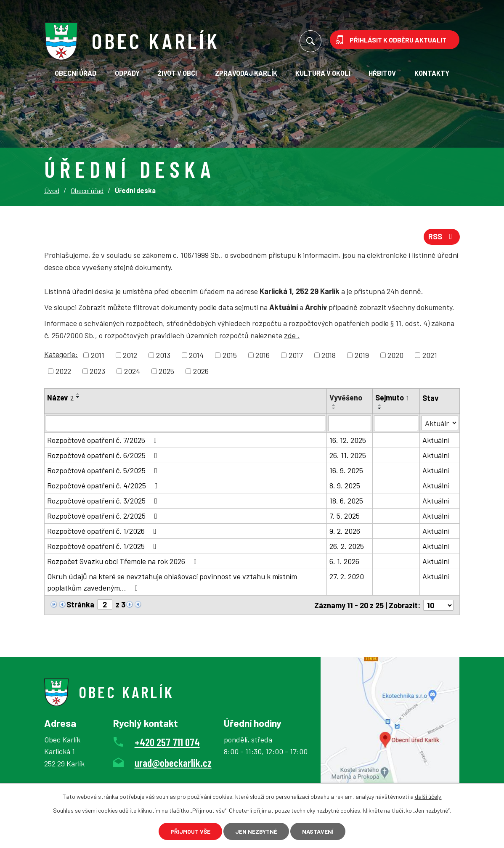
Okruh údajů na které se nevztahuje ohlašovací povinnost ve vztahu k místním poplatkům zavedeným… (172, 582)
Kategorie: (61, 354)
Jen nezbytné (256, 831)
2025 (166, 371)
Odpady (127, 73)
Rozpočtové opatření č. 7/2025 (104, 440)
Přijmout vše (190, 831)
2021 (430, 355)
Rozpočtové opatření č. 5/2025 (104, 470)
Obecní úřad (76, 73)
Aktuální (436, 440)
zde (292, 335)
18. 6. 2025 (346, 501)
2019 (362, 355)
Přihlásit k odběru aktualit (398, 40)
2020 (395, 355)
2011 (98, 355)
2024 (132, 371)
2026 (201, 371)
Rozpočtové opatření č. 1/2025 (103, 546)
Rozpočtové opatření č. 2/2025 (104, 516)
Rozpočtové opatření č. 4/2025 (104, 485)
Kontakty (432, 73)
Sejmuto (392, 397)
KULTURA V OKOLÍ (323, 73)
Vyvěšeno (346, 397)
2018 (329, 355)
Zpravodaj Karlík (246, 73)
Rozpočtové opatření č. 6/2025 (104, 455)
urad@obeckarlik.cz (173, 762)
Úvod (52, 190)
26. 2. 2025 (347, 546)
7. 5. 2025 (345, 516)
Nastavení (318, 831)
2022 (63, 371)
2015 (230, 355)
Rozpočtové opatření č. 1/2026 (103, 531)
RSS (442, 236)
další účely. (428, 796)
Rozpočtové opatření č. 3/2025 (104, 501)
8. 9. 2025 (345, 485)
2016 (263, 355)
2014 (196, 355)
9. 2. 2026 (345, 531)
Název (60, 397)
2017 (296, 355)
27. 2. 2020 (347, 576)
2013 (163, 355)
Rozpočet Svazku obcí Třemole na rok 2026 (124, 561)
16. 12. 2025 (348, 440)
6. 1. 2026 (344, 561)
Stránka (80, 604)
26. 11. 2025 (348, 455)
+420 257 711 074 (167, 742)
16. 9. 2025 (346, 470)
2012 (130, 355)
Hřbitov (382, 73)
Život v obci (177, 73)
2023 (97, 371)
